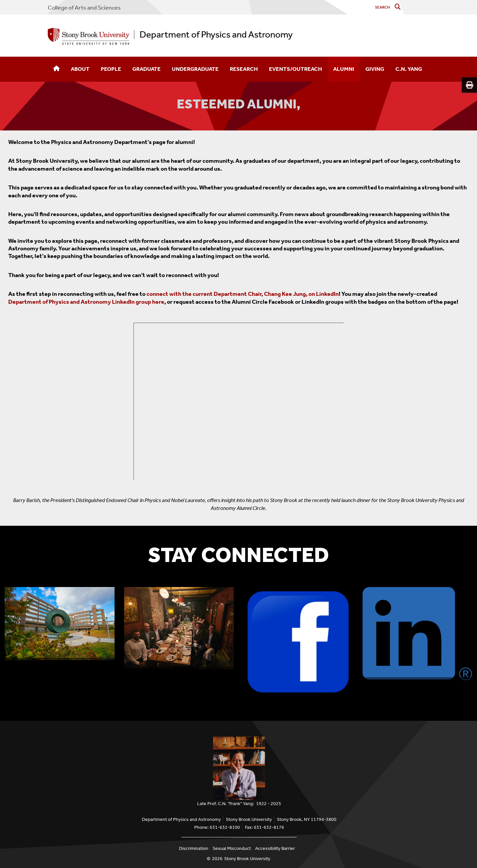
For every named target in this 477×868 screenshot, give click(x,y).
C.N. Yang (409, 69)
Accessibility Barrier (275, 848)
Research (244, 69)
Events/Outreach (295, 69)
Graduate (146, 69)
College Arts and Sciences (84, 8)
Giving (375, 69)
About (80, 69)
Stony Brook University (247, 859)
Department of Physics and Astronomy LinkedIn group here (86, 302)
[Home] (56, 69)
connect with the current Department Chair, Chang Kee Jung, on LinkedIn (243, 294)
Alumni (344, 69)
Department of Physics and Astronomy (216, 35)
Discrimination (194, 848)
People (111, 69)
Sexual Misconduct (232, 848)
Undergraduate (195, 69)
